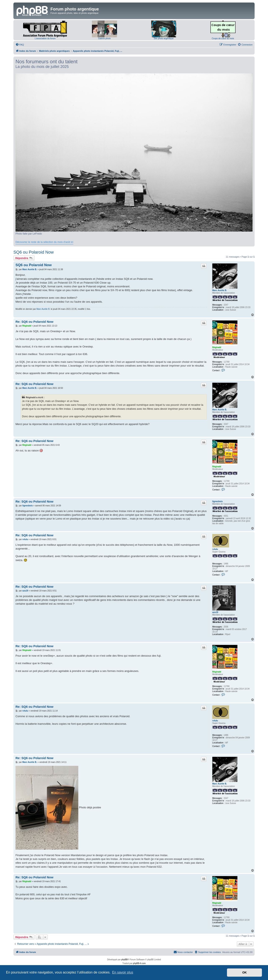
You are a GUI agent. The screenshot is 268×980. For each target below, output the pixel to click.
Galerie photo (104, 38)
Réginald (217, 347)
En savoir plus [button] (123, 972)
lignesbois (217, 501)
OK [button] (245, 972)
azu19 (215, 612)
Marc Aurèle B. (220, 290)
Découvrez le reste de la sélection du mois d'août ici (44, 242)
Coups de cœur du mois (223, 38)
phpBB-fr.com (139, 963)
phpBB (124, 960)
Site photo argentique (164, 38)
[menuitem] (20, 45)
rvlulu (215, 549)
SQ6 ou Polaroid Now (33, 252)
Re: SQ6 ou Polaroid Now (34, 322)
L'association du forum (45, 38)
